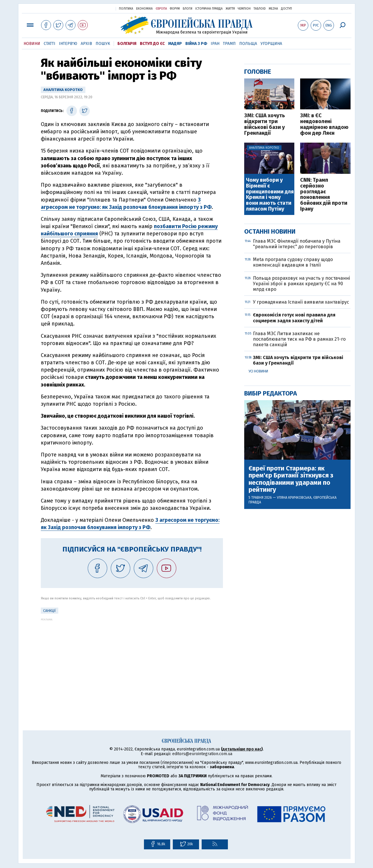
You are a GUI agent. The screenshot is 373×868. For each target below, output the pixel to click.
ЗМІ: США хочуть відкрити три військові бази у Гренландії (265, 124)
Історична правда (209, 9)
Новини (32, 44)
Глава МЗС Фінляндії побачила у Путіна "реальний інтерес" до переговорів (297, 244)
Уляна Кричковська (294, 498)
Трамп (229, 44)
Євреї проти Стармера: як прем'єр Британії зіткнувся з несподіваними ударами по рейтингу (291, 479)
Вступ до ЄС (152, 44)
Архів (86, 44)
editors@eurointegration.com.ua (202, 754)
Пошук (103, 44)
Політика (126, 9)
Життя (230, 9)
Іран (215, 44)
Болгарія (127, 44)
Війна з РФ (196, 44)
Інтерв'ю (68, 44)
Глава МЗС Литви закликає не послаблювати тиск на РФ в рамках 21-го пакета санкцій (299, 339)
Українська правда (97, 8)
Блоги (188, 9)
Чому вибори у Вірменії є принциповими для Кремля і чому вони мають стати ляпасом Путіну (270, 195)
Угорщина (271, 44)
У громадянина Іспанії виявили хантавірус (301, 302)
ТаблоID (260, 9)
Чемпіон (244, 9)
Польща (248, 44)
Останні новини (270, 231)
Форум (175, 9)
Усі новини (258, 371)
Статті (50, 44)
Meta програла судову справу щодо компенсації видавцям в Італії (293, 262)
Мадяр (175, 44)
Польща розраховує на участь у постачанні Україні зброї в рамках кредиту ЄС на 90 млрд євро (301, 284)
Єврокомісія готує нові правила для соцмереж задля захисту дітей (294, 318)
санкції (50, 611)
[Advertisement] (132, 662)
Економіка (144, 9)
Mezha (273, 9)
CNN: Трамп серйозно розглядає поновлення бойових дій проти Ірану (324, 195)
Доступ (286, 9)
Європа (161, 9)
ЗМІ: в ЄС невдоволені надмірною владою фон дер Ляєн (324, 124)
